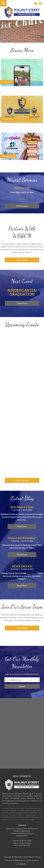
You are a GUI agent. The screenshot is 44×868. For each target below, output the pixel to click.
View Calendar (22, 480)
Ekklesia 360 (22, 864)
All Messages (22, 206)
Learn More (22, 260)
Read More (22, 526)
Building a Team (22, 507)
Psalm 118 (22, 188)
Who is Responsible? (22, 538)
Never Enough (22, 566)
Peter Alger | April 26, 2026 (22, 192)
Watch (22, 199)
